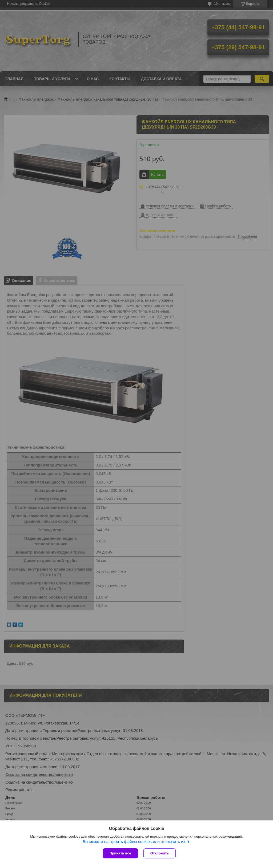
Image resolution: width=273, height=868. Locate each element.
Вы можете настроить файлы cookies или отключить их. (135, 842)
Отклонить (160, 853)
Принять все (120, 853)
